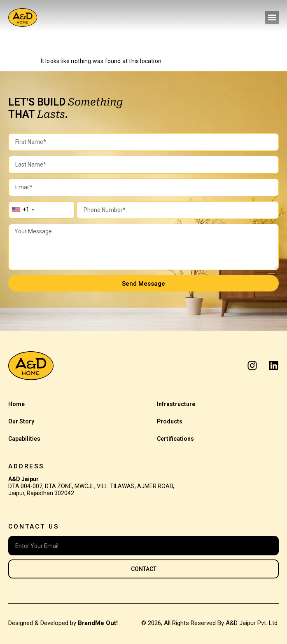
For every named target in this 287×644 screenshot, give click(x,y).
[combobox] (23, 210)
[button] (272, 18)
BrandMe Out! (98, 623)
